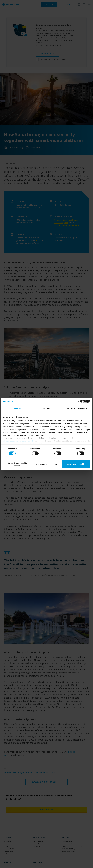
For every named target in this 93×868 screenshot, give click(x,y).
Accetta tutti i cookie (76, 464)
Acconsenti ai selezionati (46, 464)
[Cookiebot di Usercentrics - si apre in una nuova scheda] (80, 401)
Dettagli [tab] (46, 408)
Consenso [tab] (16, 408)
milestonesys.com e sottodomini (18, 441)
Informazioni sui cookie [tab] (77, 408)
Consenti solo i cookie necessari (17, 464)
